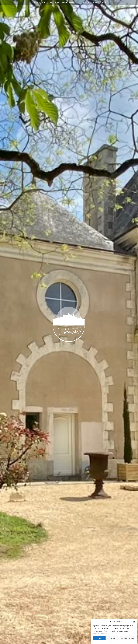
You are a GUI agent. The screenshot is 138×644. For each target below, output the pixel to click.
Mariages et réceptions (69, 3)
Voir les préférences (128, 638)
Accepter (99, 638)
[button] (134, 622)
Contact (96, 3)
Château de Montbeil (114, 642)
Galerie (104, 3)
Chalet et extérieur (85, 3)
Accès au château (54, 3)
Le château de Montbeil (39, 3)
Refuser (113, 638)
